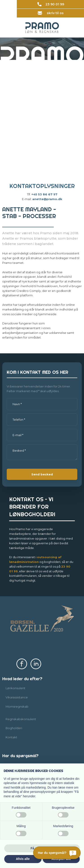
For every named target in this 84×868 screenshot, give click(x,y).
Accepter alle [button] (61, 859)
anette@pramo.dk (47, 199)
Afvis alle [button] (23, 859)
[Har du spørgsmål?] (57, 853)
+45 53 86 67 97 (44, 194)
